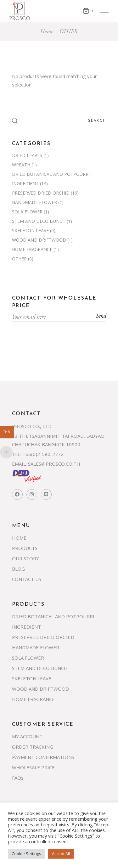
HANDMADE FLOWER (34, 202)
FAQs (18, 778)
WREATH (21, 165)
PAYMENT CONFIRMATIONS (43, 757)
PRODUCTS (25, 548)
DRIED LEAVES (27, 155)
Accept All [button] (61, 854)
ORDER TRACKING (33, 747)
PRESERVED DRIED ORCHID (41, 193)
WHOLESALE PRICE (33, 767)
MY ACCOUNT (27, 736)
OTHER (19, 259)
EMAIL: (19, 464)
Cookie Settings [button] (26, 854)
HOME (19, 538)
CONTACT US (27, 579)
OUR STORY (25, 558)
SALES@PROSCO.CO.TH (54, 464)
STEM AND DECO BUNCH (39, 221)
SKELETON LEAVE (30, 230)
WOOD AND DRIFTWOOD (39, 240)
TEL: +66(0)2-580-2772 (38, 454)
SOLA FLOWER (27, 212)
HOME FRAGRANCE (32, 249)
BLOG (18, 569)
